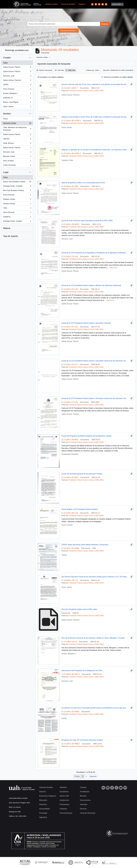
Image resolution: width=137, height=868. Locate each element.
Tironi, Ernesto (17, 89)
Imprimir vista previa (44, 70)
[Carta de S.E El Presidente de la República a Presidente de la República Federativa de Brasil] (95, 253)
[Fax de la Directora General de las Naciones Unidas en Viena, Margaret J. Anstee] (93, 638)
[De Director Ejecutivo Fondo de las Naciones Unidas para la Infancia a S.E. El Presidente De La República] (95, 577)
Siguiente (93, 776)
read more (113, 268)
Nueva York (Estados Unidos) (17, 182)
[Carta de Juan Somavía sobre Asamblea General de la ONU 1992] (87, 221)
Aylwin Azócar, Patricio (17, 148)
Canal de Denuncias (88, 813)
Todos (5, 63)
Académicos (64, 800)
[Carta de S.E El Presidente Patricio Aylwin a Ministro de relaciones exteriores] (91, 285)
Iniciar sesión (117, 4)
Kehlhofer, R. (17, 98)
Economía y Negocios (48, 796)
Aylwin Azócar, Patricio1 (17, 81)
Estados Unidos (17, 200)
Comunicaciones (66, 813)
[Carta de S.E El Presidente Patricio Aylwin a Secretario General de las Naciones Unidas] (95, 361)
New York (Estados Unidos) (17, 191)
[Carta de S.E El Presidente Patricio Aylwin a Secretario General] (86, 323)
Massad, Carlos (17, 157)
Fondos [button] (82, 4)
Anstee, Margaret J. (17, 94)
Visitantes (63, 809)
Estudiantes (64, 792)
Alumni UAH (64, 796)
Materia (7, 228)
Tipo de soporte (10, 236)
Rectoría (83, 796)
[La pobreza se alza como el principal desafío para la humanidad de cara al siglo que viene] (95, 708)
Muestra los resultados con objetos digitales (117, 77)
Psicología (43, 813)
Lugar (6, 172)
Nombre (7, 114)
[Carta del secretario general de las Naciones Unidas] (82, 474)
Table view (70, 70)
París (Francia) (17, 195)
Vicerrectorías (85, 800)
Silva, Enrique (17, 161)
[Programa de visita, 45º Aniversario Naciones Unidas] (82, 740)
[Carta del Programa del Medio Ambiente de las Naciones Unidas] (86, 436)
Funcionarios (65, 804)
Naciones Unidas (17, 124)
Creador (7, 58)
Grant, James (17, 107)
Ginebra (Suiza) (17, 204)
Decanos (83, 809)
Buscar (105, 24)
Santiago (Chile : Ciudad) (17, 187)
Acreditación (85, 792)
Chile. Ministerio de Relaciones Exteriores (17, 129)
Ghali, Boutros (17, 144)
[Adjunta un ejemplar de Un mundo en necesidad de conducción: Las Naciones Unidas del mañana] (95, 150)
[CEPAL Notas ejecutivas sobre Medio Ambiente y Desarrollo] (85, 545)
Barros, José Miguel (17, 103)
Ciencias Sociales (46, 787)
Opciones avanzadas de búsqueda (54, 64)
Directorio (84, 804)
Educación (43, 800)
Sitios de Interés (68, 4)
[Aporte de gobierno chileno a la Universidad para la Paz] (83, 183)
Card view (60, 70)
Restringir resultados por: (17, 50)
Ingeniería (43, 817)
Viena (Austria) (17, 213)
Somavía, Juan (17, 76)
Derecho (42, 792)
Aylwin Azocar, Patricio (17, 68)
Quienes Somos (52, 4)
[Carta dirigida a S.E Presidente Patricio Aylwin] (80, 509)
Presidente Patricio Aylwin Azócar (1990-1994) (86, 91)
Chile (17, 208)
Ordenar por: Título (93, 70)
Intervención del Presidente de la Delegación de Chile (82, 671)
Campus (83, 787)
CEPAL (17, 85)
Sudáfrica (17, 217)
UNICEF (17, 139)
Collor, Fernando (17, 166)
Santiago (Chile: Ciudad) (17, 222)
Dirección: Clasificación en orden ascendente (118, 70)
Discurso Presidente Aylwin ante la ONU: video (79, 609)
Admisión (63, 787)
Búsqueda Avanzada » (68, 31)
